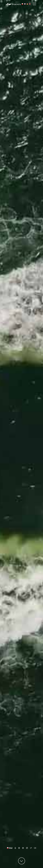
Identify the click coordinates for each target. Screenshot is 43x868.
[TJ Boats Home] (13, 4)
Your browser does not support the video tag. (21, 434)
